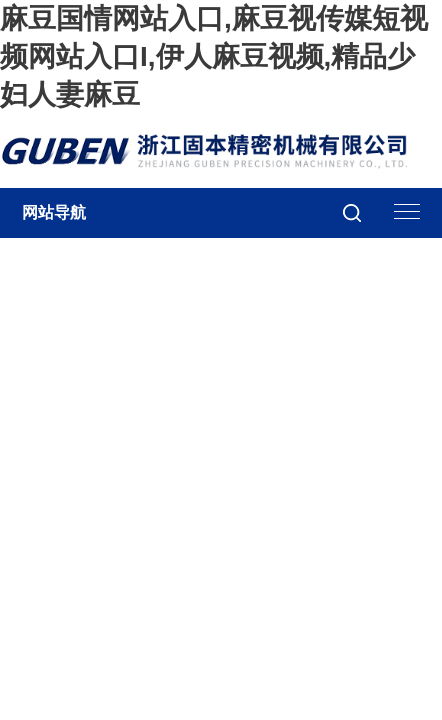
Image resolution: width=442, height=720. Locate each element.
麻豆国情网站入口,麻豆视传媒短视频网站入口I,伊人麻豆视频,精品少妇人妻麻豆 (214, 56)
